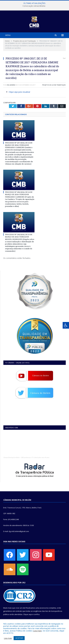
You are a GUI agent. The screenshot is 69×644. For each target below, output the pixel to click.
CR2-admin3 (11, 85)
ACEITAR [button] (19, 638)
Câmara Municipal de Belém (12, 458)
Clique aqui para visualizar (19, 92)
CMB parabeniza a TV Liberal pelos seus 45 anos (35, 458)
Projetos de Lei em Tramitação (54, 85)
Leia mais (37, 631)
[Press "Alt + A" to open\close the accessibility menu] (66, 325)
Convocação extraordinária (34, 6)
